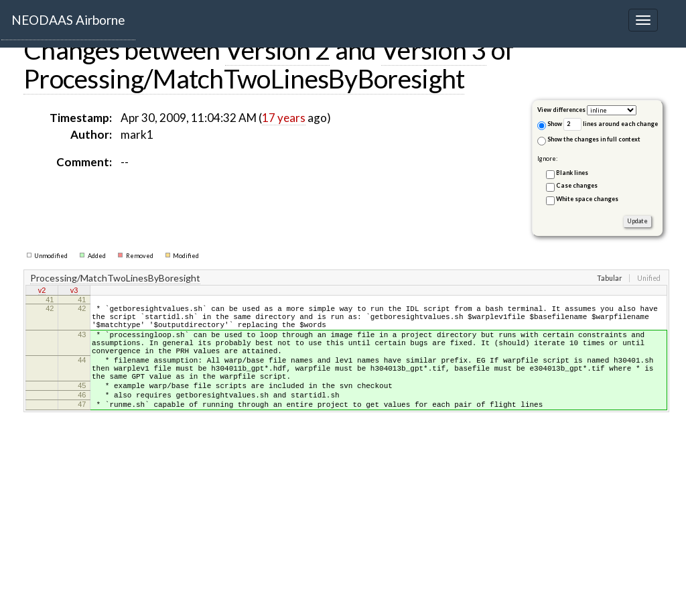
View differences (561, 110)
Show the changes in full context (589, 140)
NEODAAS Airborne (68, 20)
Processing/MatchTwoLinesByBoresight (244, 78)
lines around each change (611, 124)
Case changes (577, 185)
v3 (74, 292)
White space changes (587, 199)
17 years (284, 118)
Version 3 (434, 50)
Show (550, 125)
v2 (42, 292)
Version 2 (278, 50)
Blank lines (572, 173)
